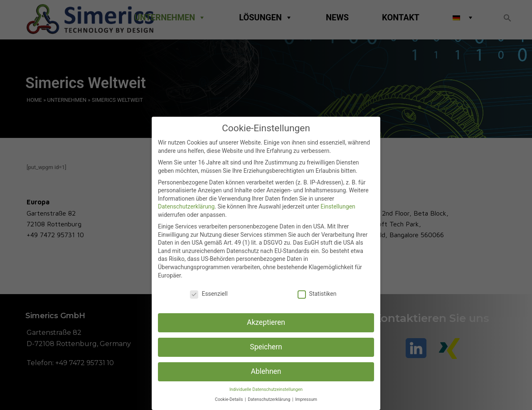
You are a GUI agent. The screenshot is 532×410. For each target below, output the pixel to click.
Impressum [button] (306, 399)
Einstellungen (338, 206)
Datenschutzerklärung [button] (270, 399)
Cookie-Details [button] (229, 399)
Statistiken (317, 294)
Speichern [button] (266, 347)
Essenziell (209, 294)
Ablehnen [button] (266, 371)
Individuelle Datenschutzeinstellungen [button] (266, 389)
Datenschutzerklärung (186, 206)
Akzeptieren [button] (266, 322)
